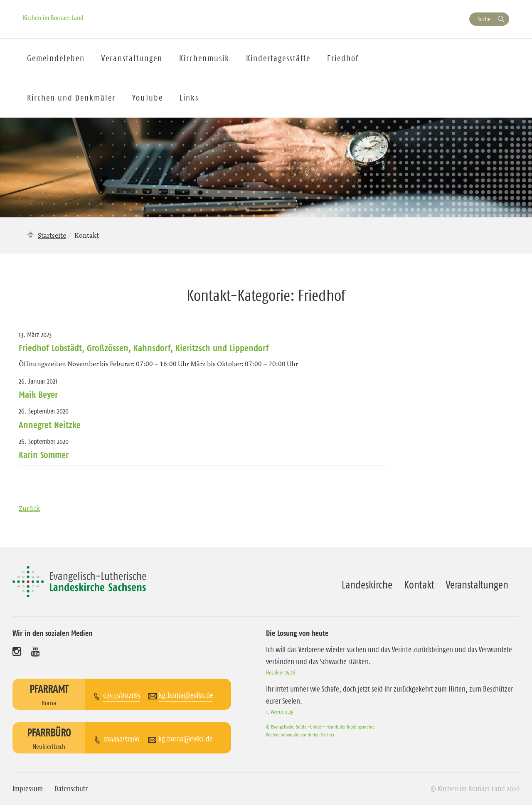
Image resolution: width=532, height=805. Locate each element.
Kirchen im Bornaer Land (53, 17)
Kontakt (419, 585)
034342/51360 (122, 739)
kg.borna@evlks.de (186, 695)
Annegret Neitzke (50, 425)
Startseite (52, 235)
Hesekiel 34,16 (281, 672)
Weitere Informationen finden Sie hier (300, 735)
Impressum (28, 789)
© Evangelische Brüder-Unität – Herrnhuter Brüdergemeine (320, 727)
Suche (484, 19)
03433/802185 (122, 695)
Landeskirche (367, 585)
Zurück (29, 508)
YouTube (148, 98)
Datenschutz (71, 789)
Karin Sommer (44, 455)
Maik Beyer (38, 394)
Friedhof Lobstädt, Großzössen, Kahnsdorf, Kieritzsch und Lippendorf (144, 348)
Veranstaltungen (477, 585)
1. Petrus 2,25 (280, 712)
